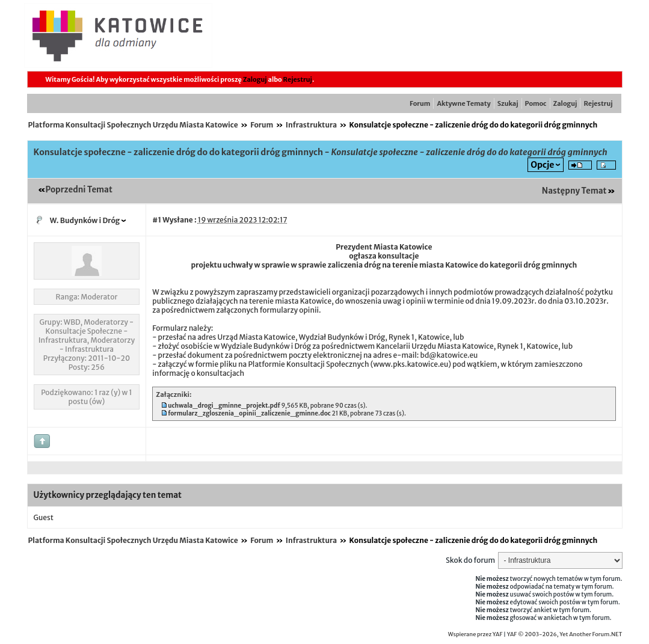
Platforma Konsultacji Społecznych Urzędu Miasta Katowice (133, 125)
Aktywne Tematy (463, 103)
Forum (420, 103)
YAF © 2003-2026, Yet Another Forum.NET (565, 634)
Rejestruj (298, 79)
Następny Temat (574, 191)
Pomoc (536, 103)
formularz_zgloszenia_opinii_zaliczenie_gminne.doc (249, 413)
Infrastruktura (311, 125)
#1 (157, 220)
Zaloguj (255, 79)
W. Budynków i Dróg (85, 220)
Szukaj (508, 103)
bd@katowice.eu (449, 355)
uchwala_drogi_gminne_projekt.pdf (224, 406)
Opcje (542, 165)
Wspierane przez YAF (475, 634)
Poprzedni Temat (79, 190)
